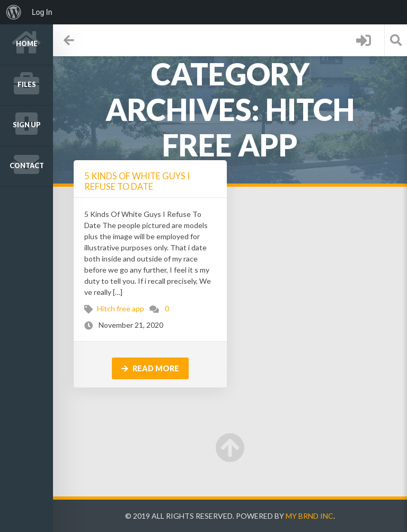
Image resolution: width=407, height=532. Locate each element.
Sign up (27, 125)
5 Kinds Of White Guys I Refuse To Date (137, 181)
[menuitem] (14, 12)
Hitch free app (121, 308)
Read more (150, 368)
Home (27, 44)
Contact (27, 166)
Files (27, 85)
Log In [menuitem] (42, 12)
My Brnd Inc (309, 516)
